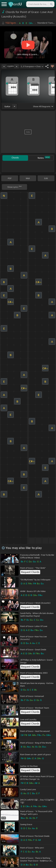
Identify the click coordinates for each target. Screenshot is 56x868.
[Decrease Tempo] (4, 66)
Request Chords (30, 572)
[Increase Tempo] (17, 66)
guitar (7, 106)
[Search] (51, 4)
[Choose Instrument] (14, 106)
